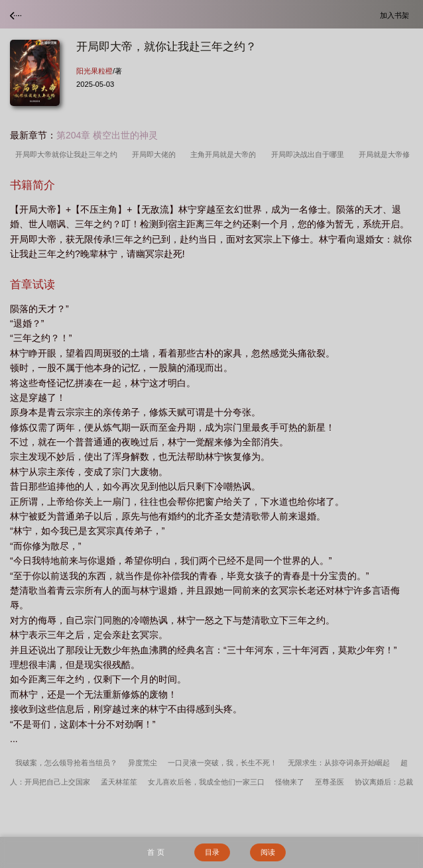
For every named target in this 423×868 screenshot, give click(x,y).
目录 (212, 852)
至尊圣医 (330, 782)
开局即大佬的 (156, 154)
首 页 (155, 852)
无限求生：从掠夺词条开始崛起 (339, 763)
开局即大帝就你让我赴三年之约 (68, 154)
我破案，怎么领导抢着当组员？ (66, 763)
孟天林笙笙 (119, 782)
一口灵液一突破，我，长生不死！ (222, 763)
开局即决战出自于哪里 (310, 154)
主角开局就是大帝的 (225, 154)
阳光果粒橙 (94, 71)
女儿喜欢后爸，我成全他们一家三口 (206, 782)
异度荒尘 (143, 763)
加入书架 (396, 15)
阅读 (268, 852)
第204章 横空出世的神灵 (107, 135)
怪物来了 (290, 782)
